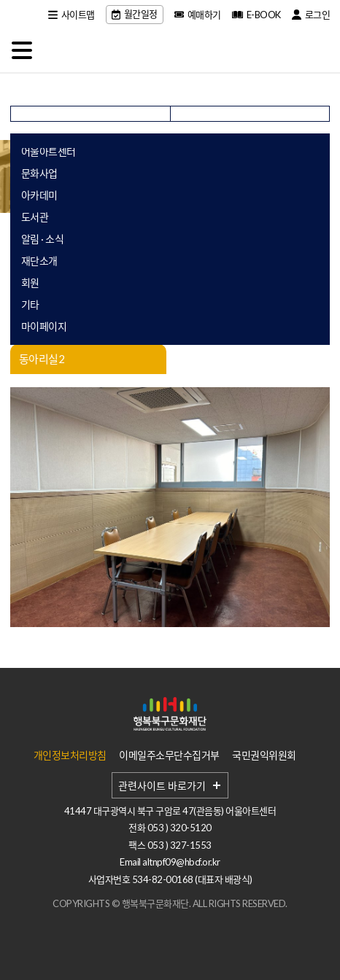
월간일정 (135, 14)
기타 (30, 304)
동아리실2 (42, 359)
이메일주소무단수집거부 (169, 756)
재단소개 (39, 261)
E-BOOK (256, 15)
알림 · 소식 (43, 239)
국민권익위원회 (264, 756)
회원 (30, 283)
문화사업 (39, 173)
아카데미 (39, 195)
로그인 (311, 15)
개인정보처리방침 (70, 756)
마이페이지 (44, 326)
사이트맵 (72, 15)
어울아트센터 (49, 151)
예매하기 (198, 15)
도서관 (35, 217)
